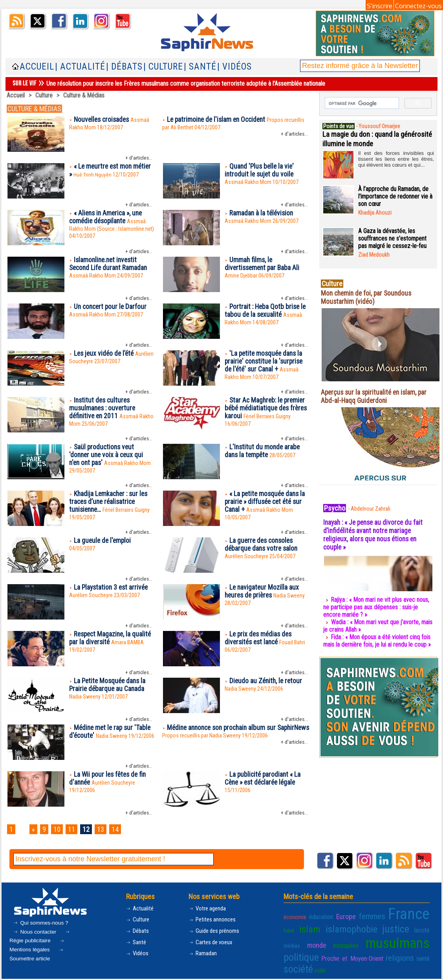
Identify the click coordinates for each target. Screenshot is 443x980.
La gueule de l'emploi (103, 541)
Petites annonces (213, 920)
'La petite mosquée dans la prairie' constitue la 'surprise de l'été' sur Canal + (265, 362)
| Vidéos (234, 67)
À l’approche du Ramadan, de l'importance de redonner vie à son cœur (395, 196)
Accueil (37, 67)
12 (89, 829)
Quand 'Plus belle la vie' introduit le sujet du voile (260, 171)
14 (119, 829)
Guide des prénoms (216, 931)
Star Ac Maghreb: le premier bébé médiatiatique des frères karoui (266, 409)
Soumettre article (37, 954)
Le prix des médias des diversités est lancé (260, 638)
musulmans (340, 940)
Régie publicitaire (40, 937)
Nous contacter (36, 931)
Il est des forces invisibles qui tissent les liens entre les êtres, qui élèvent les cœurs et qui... (396, 158)
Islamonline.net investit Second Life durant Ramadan (109, 264)
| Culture (163, 67)
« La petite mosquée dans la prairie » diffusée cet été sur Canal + (266, 502)
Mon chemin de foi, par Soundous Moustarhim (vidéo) (368, 297)
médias (403, 928)
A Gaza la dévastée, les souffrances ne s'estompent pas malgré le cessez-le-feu (393, 238)
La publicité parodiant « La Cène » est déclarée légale (264, 779)
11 (73, 829)
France (398, 913)
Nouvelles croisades (103, 120)
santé (349, 954)
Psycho (335, 508)
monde (421, 928)
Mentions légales (38, 946)
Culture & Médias (84, 95)
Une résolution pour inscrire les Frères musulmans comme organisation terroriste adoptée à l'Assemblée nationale (186, 84)
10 (58, 829)
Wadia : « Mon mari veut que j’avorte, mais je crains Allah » (372, 626)
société (370, 953)
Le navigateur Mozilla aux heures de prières (262, 592)
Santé (137, 942)
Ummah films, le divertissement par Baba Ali (264, 264)
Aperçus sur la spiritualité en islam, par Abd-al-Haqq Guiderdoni (376, 396)
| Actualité (80, 67)
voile (391, 954)
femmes (364, 915)
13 (104, 829)
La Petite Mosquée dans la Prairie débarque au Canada (109, 685)
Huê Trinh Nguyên (93, 175)
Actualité (140, 908)
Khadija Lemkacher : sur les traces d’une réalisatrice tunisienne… (110, 502)
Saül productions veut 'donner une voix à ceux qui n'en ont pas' (107, 455)
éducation (319, 916)
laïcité (386, 928)
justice (365, 927)
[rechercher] (361, 103)
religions (329, 954)
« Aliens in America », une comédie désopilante (107, 217)
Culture (44, 95)
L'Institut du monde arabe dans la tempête (263, 451)
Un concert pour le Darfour (112, 307)
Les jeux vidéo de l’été (105, 354)
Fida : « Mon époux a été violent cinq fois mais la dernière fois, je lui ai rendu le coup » (377, 641)
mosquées (296, 943)
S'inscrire (380, 6)
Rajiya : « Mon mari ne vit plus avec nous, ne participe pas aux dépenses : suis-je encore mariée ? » (377, 607)
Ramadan (203, 954)
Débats (138, 931)
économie (294, 916)
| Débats (124, 67)
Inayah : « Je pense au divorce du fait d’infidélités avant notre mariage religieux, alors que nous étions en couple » (375, 535)
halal (424, 916)
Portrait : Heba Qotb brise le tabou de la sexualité (266, 311)
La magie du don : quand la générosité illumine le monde (367, 139)
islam (293, 927)
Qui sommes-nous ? (41, 922)
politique (388, 941)
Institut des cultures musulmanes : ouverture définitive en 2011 (103, 409)
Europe (341, 916)
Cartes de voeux (212, 942)
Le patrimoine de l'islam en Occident (218, 120)
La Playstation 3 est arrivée (112, 587)
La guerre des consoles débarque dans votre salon (262, 545)
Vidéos (138, 954)
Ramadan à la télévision (262, 213)
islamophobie (327, 927)
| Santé (200, 67)
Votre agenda (209, 908)
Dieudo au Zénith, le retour (267, 681)
